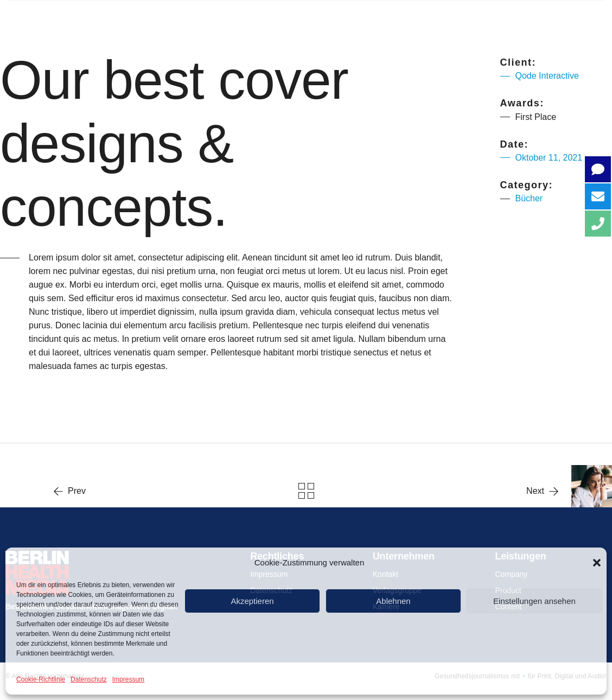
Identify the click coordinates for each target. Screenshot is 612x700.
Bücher (529, 198)
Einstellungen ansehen (534, 601)
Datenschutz (89, 679)
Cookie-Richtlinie (41, 679)
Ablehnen (393, 601)
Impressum (128, 679)
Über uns (165, 17)
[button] (597, 563)
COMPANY (255, 17)
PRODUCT (343, 17)
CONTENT (431, 17)
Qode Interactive (547, 76)
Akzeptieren (252, 601)
